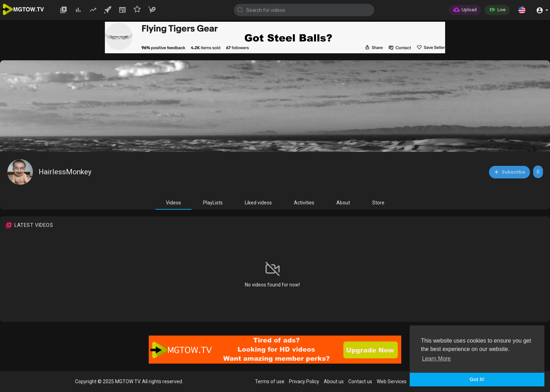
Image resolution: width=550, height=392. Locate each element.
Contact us (360, 381)
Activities (304, 203)
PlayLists (213, 203)
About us (334, 381)
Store (378, 203)
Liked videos (258, 203)
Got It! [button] (477, 379)
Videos (173, 203)
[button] (522, 10)
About (343, 203)
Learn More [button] (436, 359)
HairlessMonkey (65, 172)
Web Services (392, 381)
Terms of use (270, 381)
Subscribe (509, 172)
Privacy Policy (304, 381)
